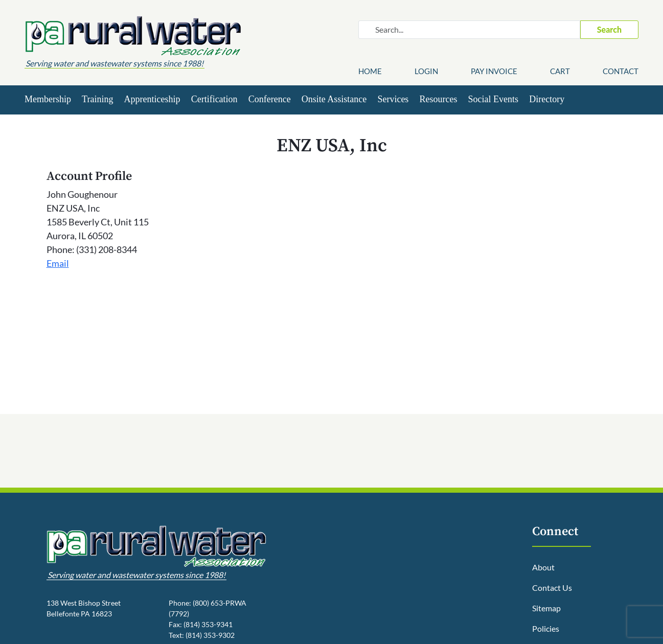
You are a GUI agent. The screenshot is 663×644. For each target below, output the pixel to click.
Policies (546, 628)
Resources (438, 99)
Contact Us (552, 588)
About (543, 567)
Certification (214, 99)
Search (609, 29)
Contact (621, 71)
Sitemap (546, 608)
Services (393, 99)
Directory (547, 99)
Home (370, 71)
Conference (270, 99)
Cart (560, 71)
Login (426, 71)
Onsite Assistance (334, 99)
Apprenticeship (152, 99)
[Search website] (469, 30)
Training (97, 99)
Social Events (493, 99)
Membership (48, 99)
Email (58, 263)
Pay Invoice (494, 71)
